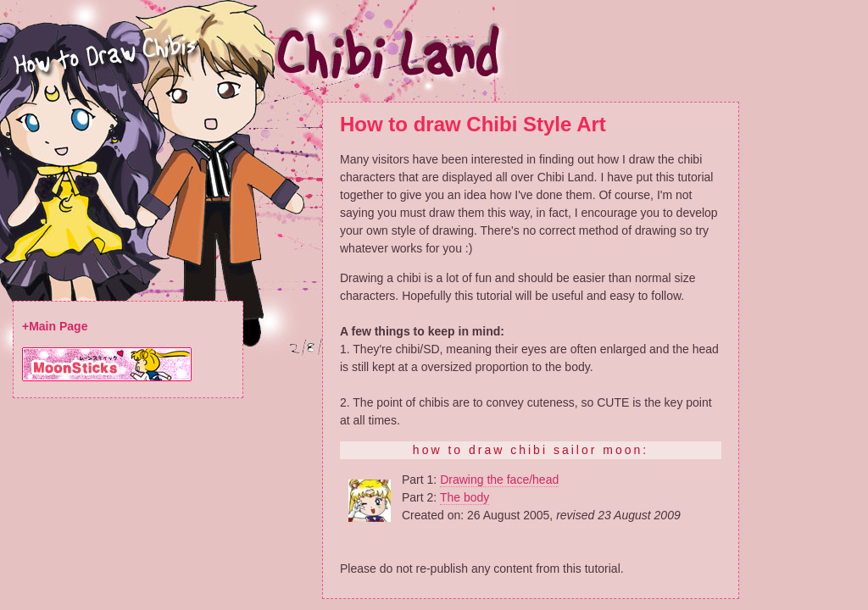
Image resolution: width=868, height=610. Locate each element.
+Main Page (55, 326)
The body (465, 497)
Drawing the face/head (499, 480)
